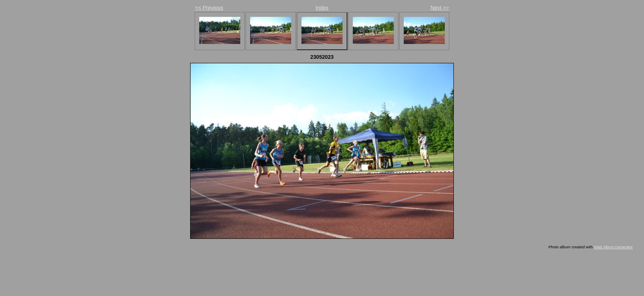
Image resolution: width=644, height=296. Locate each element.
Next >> (440, 8)
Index (322, 8)
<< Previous (209, 8)
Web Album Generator (613, 247)
